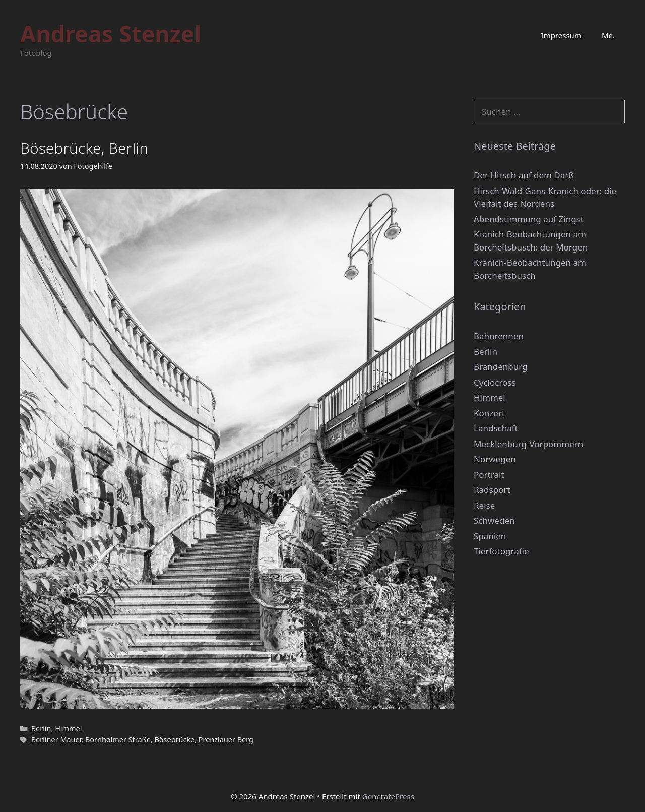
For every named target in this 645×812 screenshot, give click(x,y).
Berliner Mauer (56, 740)
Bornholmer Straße (118, 740)
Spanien (490, 536)
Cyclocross (495, 382)
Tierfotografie (501, 551)
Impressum (561, 35)
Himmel (68, 729)
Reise (484, 505)
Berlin (41, 729)
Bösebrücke (174, 740)
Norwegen (495, 459)
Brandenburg (501, 367)
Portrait (489, 475)
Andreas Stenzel (111, 34)
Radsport (492, 490)
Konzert (489, 413)
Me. (608, 35)
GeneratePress (388, 796)
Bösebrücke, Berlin (84, 148)
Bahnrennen (499, 336)
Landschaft (496, 428)
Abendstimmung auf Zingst (529, 219)
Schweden (494, 520)
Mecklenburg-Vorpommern (528, 444)
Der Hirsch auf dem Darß (524, 175)
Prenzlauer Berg (226, 740)
